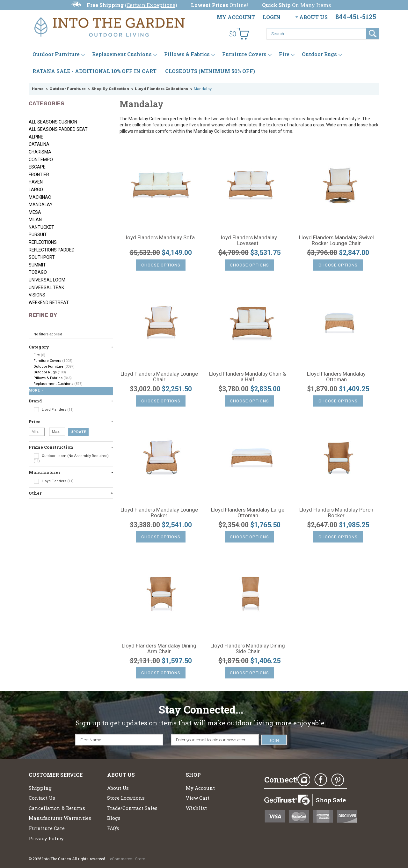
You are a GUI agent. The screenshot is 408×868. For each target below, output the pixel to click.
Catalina (39, 144)
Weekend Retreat (49, 303)
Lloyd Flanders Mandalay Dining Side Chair (248, 649)
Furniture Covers (244, 54)
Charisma (40, 152)
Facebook (321, 780)
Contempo (41, 160)
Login (272, 17)
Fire (284, 54)
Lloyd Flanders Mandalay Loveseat (248, 241)
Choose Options (161, 265)
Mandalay (41, 205)
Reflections (43, 242)
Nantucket (41, 227)
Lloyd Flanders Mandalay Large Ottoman (248, 513)
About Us (313, 17)
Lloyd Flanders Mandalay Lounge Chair (159, 377)
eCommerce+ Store (127, 859)
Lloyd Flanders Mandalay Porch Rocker (336, 513)
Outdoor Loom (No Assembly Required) (71, 458)
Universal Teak (46, 288)
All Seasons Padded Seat (58, 129)
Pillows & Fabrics (187, 54)
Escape (37, 167)
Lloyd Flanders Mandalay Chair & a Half (248, 377)
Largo (36, 190)
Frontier (39, 175)
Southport (42, 257)
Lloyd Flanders (54, 410)
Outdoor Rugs (319, 54)
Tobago (38, 272)
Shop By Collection (110, 89)
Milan (35, 220)
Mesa (35, 212)
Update (78, 432)
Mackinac (40, 197)
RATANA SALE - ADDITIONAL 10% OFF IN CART (95, 71)
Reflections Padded (52, 250)
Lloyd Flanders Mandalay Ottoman (336, 377)
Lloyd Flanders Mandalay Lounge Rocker (159, 513)
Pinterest (338, 780)
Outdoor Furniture (56, 54)
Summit (37, 265)
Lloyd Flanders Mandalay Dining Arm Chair (159, 649)
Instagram (304, 780)
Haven (36, 182)
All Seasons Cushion (53, 122)
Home (38, 89)
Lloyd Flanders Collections (161, 89)
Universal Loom (47, 280)
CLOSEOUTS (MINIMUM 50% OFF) (210, 71)
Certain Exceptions (151, 5)
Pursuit (38, 235)
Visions (37, 295)
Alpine (36, 137)
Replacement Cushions (122, 54)
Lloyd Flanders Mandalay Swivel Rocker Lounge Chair (336, 241)
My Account (236, 17)
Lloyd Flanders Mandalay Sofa (159, 238)
